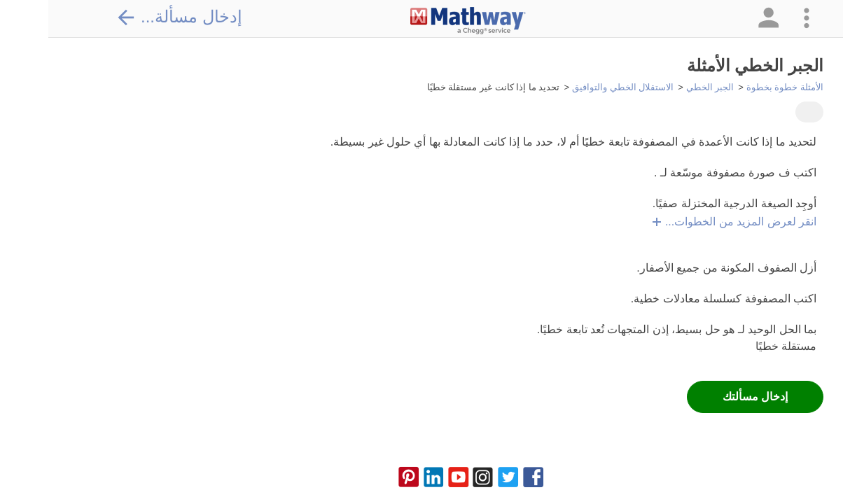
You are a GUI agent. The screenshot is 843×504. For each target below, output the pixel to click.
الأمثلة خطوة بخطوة (737, 87)
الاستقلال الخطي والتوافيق (574, 87)
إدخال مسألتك (707, 397)
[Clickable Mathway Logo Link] (420, 21)
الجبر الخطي (662, 87)
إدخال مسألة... (131, 17)
